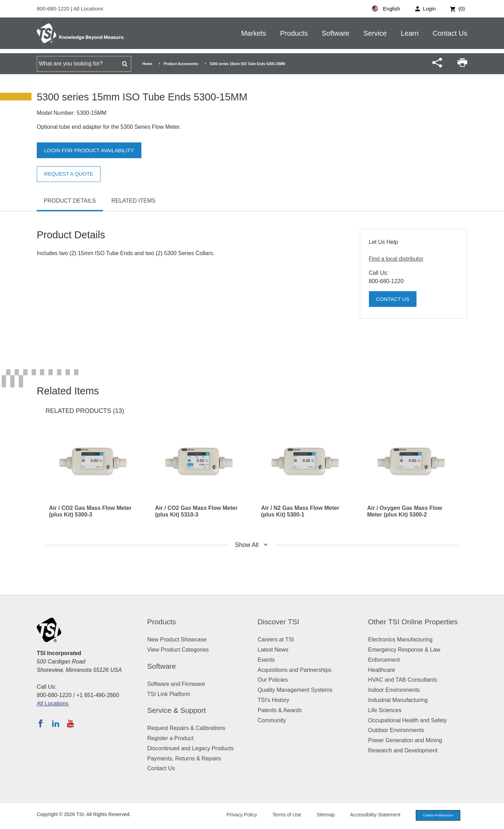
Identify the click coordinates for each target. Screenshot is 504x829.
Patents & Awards (280, 710)
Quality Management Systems (295, 690)
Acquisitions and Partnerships (295, 670)
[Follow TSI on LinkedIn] (56, 723)
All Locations (88, 9)
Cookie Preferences (435, 816)
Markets (254, 33)
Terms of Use (281, 815)
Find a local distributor (396, 259)
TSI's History (273, 700)
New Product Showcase (177, 640)
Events (266, 660)
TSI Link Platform (169, 694)
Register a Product (171, 738)
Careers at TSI (276, 640)
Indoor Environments (394, 690)
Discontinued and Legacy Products (191, 748)
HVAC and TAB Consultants (403, 680)
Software (335, 33)
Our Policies (273, 680)
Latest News (273, 650)
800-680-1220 (54, 9)
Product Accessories (181, 64)
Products (294, 33)
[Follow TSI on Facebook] (41, 723)
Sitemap (319, 815)
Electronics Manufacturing (400, 640)
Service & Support (177, 710)
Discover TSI (278, 622)
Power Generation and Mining (405, 740)
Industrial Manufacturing (398, 700)
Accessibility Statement (369, 815)
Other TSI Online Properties (413, 622)
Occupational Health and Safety (408, 720)
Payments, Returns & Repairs (184, 758)
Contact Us (450, 33)
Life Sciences (385, 710)
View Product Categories (178, 650)
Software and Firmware (176, 684)
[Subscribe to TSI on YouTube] (70, 723)
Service (375, 33)
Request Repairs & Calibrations (186, 728)
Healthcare (382, 670)
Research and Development (403, 750)
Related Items (133, 201)
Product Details (70, 201)
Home (147, 64)
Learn (410, 33)
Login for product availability (93, 151)
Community (272, 720)
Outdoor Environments (396, 730)
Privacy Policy (235, 815)
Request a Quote (71, 174)
